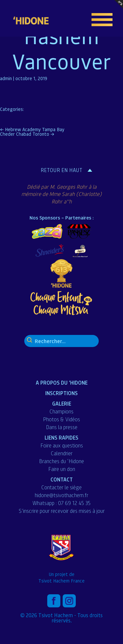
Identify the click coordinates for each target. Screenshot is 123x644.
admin (6, 78)
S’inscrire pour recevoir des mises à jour (62, 511)
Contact (62, 479)
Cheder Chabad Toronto (27, 134)
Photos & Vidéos (61, 419)
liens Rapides (61, 437)
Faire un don (62, 469)
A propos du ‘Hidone (62, 383)
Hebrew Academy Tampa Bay (32, 129)
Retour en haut (61, 170)
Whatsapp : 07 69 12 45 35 (61, 503)
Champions (61, 411)
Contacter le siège (61, 487)
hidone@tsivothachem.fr (61, 495)
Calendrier (62, 453)
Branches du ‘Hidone (61, 461)
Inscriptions (61, 393)
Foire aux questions (62, 445)
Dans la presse (62, 427)
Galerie (62, 403)
